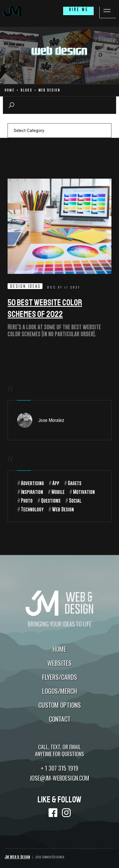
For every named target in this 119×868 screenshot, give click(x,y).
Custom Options (60, 705)
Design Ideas (25, 286)
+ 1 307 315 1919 (59, 768)
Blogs (26, 90)
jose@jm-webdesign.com (59, 778)
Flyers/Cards (60, 677)
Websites (59, 663)
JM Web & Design (17, 857)
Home (10, 90)
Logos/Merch (60, 691)
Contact (60, 719)
